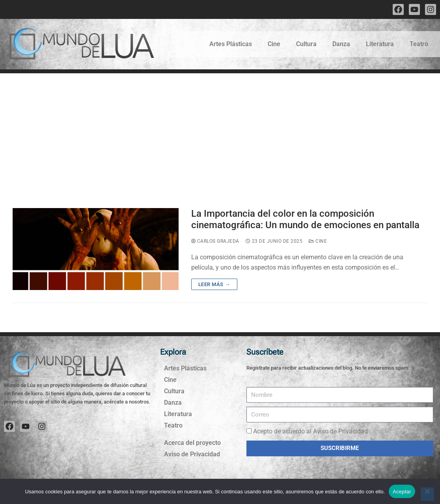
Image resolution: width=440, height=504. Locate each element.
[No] (427, 494)
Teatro (419, 44)
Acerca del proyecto (192, 443)
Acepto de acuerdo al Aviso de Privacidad (310, 431)
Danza (341, 44)
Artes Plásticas (231, 44)
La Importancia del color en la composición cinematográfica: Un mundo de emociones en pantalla (305, 219)
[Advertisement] (220, 132)
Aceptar (402, 492)
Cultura (306, 44)
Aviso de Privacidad (192, 454)
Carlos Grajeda (215, 241)
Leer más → (214, 284)
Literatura (380, 44)
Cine (274, 44)
